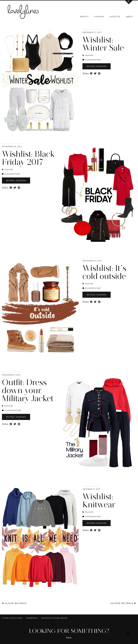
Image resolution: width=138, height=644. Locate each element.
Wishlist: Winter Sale (103, 44)
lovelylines (16, 618)
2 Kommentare (92, 517)
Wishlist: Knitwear (99, 501)
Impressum (32, 618)
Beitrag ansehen (97, 66)
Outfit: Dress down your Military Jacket (28, 390)
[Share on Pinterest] (99, 74)
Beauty (84, 17)
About (130, 17)
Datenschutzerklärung (55, 618)
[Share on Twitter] (95, 74)
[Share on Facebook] (91, 74)
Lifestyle (115, 17)
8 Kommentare (92, 60)
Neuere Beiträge (123, 603)
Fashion (99, 17)
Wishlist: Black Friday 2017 (29, 158)
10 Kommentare (12, 410)
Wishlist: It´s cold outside (104, 272)
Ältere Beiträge (14, 603)
